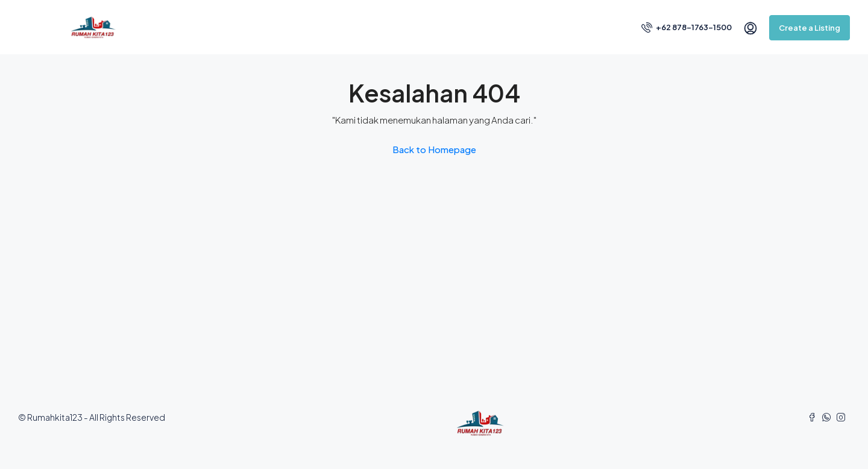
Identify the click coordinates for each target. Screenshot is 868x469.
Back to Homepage (434, 149)
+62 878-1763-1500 (687, 27)
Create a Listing (810, 28)
